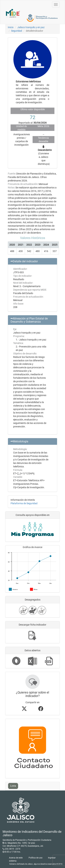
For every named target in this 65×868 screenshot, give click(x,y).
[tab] (32, 261)
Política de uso (36, 858)
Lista (13, 786)
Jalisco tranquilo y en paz (31, 27)
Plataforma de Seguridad (24, 503)
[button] (32, 261)
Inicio (11, 27)
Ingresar (52, 858)
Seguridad (17, 31)
